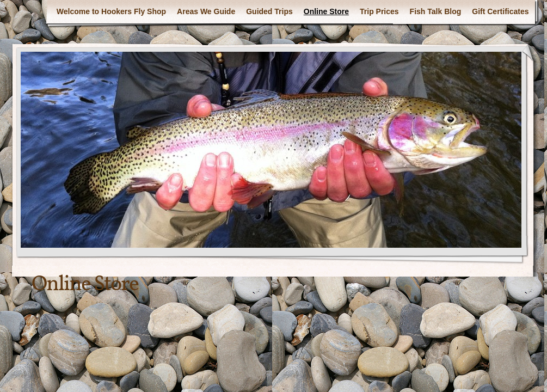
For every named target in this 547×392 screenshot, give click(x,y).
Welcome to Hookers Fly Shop (111, 11)
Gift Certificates (500, 11)
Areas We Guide (206, 11)
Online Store (326, 11)
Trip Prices (379, 11)
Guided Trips (269, 11)
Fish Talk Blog (436, 11)
